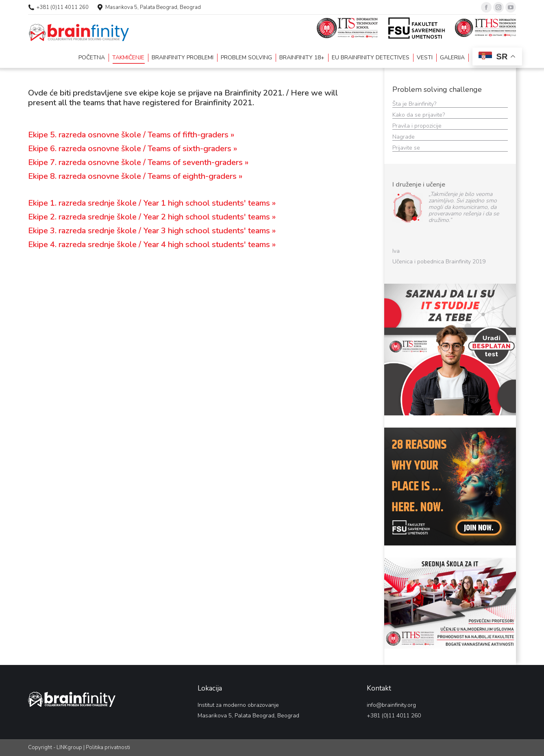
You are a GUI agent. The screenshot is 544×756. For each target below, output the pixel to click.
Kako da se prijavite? (419, 115)
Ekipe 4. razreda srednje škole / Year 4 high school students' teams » (152, 244)
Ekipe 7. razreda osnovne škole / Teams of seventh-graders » (138, 162)
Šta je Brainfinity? (414, 104)
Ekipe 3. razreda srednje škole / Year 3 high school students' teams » (152, 231)
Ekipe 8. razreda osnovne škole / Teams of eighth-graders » (135, 176)
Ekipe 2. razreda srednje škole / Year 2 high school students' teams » (152, 217)
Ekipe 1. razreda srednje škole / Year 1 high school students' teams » (152, 203)
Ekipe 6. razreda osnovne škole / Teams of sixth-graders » (133, 149)
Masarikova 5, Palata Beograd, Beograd (153, 7)
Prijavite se (407, 148)
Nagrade (404, 137)
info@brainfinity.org (391, 705)
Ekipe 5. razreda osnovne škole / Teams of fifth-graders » (131, 135)
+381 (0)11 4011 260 (63, 7)
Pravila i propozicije (418, 126)
